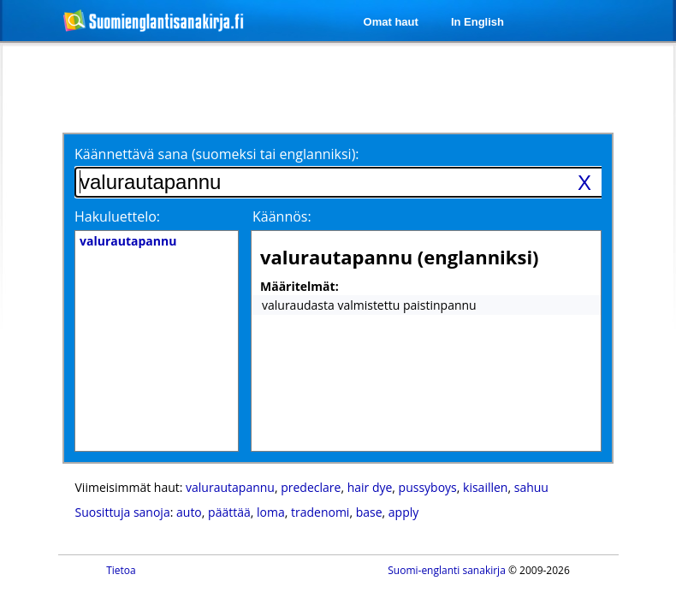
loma (271, 512)
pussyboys (428, 487)
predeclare (311, 487)
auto (189, 512)
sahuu (531, 487)
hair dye (370, 487)
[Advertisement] (212, 87)
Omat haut (391, 22)
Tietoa (121, 570)
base (369, 512)
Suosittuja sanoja (123, 512)
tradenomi (320, 512)
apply (403, 512)
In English (477, 22)
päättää (229, 512)
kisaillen (485, 487)
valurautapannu (230, 487)
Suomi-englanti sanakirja (447, 570)
